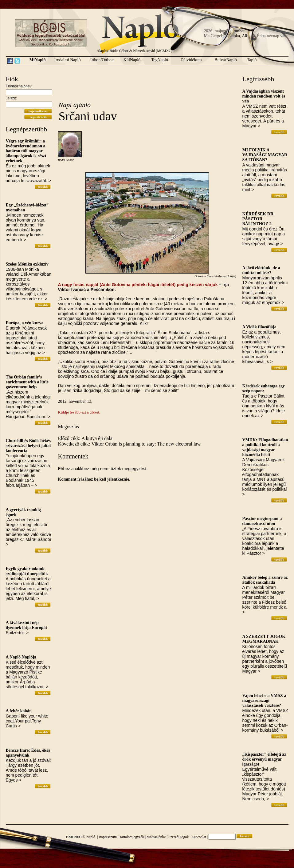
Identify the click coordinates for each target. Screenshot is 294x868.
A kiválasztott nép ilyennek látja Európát (27, 625)
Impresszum (108, 837)
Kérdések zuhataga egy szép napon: (264, 388)
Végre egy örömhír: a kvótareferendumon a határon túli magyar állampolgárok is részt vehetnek (26, 151)
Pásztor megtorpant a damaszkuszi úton (262, 521)
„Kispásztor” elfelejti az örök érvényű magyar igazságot (264, 759)
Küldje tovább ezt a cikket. (79, 412)
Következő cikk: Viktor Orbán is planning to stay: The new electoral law (129, 444)
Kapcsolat (199, 837)
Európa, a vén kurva (25, 323)
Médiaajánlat (156, 837)
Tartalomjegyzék (131, 837)
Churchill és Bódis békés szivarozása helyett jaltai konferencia (28, 446)
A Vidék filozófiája (259, 327)
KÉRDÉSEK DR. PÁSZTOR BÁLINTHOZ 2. (259, 219)
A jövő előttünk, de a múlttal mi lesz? (261, 270)
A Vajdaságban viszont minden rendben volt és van (264, 96)
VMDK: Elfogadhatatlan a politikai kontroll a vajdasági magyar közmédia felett (265, 447)
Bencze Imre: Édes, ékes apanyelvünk (28, 753)
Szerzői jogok (178, 837)
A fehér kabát (18, 711)
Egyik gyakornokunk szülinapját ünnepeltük (27, 571)
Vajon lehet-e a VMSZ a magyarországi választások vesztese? (264, 700)
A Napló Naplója (21, 657)
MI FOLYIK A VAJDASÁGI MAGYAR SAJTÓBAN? (265, 155)
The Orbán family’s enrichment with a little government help (27, 382)
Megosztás (69, 427)
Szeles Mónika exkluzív (27, 264)
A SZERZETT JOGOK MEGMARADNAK (264, 639)
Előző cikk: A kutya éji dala (85, 438)
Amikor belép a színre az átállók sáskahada (265, 580)
